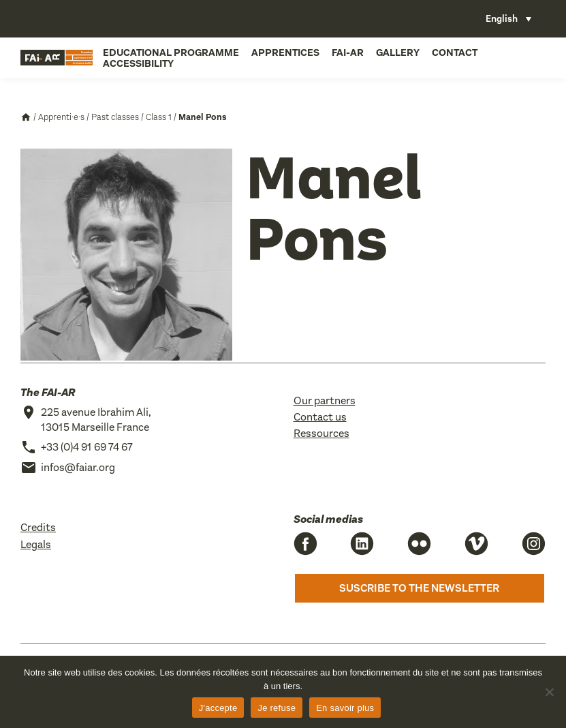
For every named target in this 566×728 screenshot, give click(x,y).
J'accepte (218, 708)
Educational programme (171, 52)
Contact (455, 52)
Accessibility (138, 63)
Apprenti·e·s (61, 117)
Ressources (321, 433)
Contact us (320, 417)
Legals (36, 544)
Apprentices (285, 52)
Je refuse (277, 708)
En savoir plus (345, 708)
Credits (38, 527)
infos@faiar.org (78, 467)
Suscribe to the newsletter (419, 588)
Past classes (115, 117)
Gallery (398, 52)
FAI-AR (348, 52)
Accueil (26, 117)
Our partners (325, 400)
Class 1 (159, 117)
